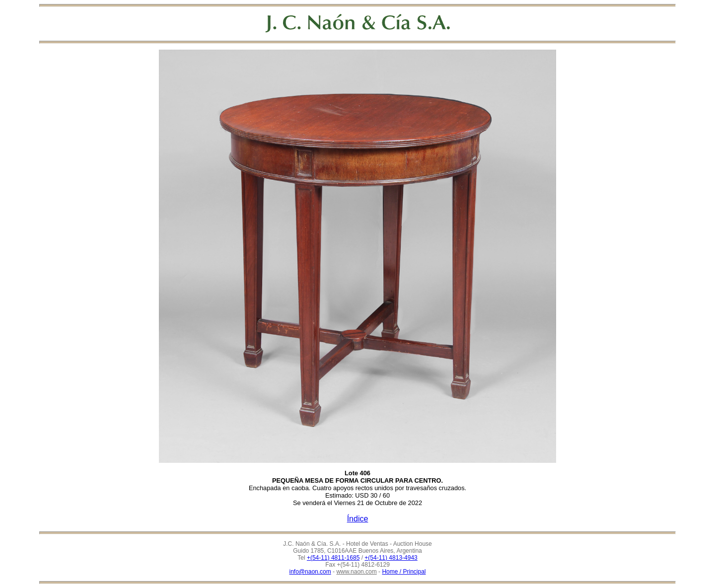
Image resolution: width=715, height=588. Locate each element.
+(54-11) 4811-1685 (333, 558)
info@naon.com (310, 572)
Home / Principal (404, 572)
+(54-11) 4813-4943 (391, 558)
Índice (358, 519)
